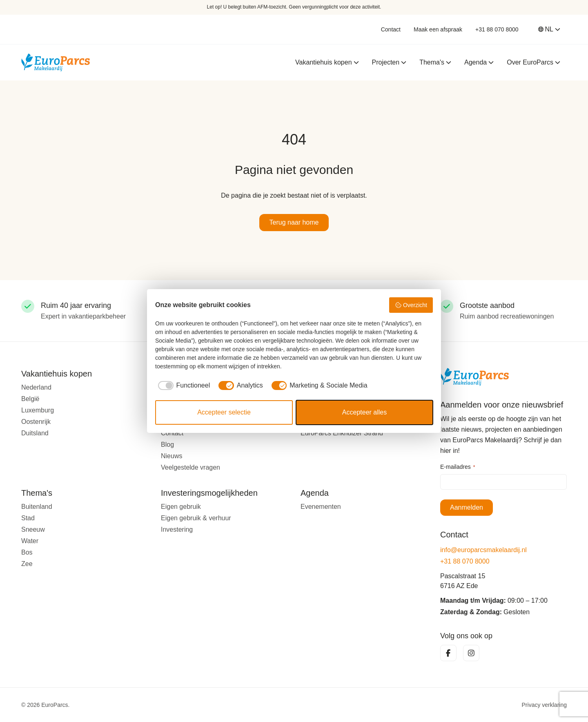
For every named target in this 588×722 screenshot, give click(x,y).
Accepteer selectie (224, 412)
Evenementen (321, 507)
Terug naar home (294, 222)
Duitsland (35, 433)
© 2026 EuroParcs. (46, 705)
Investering (177, 529)
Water (30, 541)
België (30, 399)
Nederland (36, 387)
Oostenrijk (36, 422)
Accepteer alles (364, 412)
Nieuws (171, 456)
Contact (391, 29)
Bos (27, 552)
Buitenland (37, 507)
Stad (28, 518)
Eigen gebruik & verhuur (196, 518)
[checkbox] (183, 386)
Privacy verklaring (544, 705)
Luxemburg (38, 410)
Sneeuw (33, 529)
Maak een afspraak (438, 29)
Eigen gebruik (181, 507)
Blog (167, 445)
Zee (27, 564)
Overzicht (411, 305)
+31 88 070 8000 (497, 29)
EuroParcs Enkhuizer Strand (342, 433)
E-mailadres (458, 467)
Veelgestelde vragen (190, 467)
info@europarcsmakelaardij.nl (483, 550)
